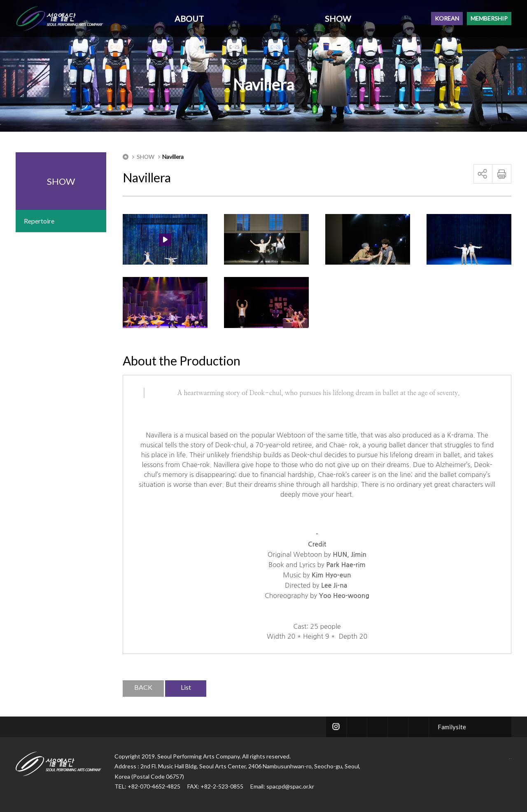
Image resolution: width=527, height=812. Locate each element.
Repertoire (39, 221)
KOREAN (447, 18)
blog (398, 727)
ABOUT (189, 19)
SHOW (338, 19)
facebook (377, 727)
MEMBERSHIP (489, 18)
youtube (419, 727)
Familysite (452, 727)
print (502, 174)
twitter (357, 727)
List (186, 687)
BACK (143, 687)
